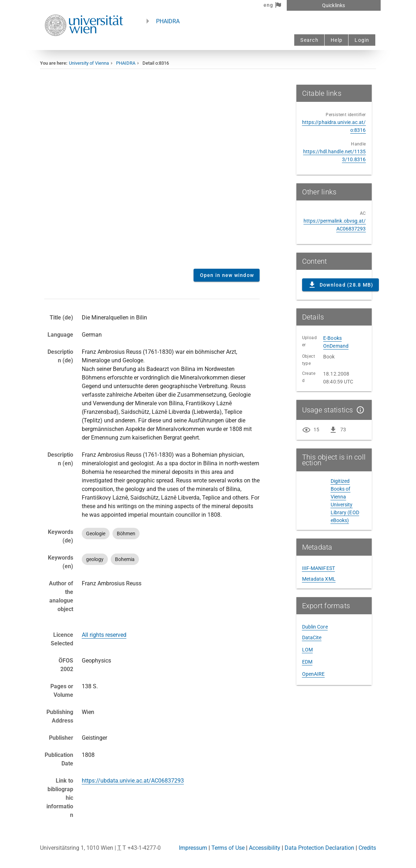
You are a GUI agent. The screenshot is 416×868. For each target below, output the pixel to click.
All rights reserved (104, 635)
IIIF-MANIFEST (319, 568)
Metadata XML (319, 579)
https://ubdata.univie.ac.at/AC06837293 (133, 781)
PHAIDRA (168, 21)
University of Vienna (89, 63)
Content (152, 174)
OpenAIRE (314, 674)
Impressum (193, 848)
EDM (307, 662)
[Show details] (359, 410)
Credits (367, 848)
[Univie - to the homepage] (84, 46)
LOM (307, 650)
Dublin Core (315, 627)
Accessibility (265, 848)
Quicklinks (334, 5)
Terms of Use (228, 848)
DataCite (312, 638)
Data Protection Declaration (319, 848)
